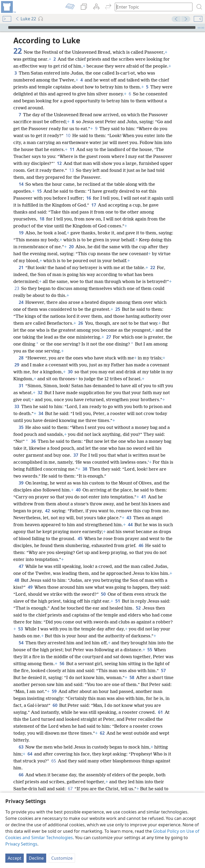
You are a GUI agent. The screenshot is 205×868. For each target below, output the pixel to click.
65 (54, 761)
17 (94, 205)
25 (118, 309)
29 (17, 365)
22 (153, 268)
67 (70, 789)
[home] (8, 7)
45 (80, 538)
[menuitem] (8, 7)
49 (30, 587)
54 (21, 643)
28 (21, 358)
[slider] (102, 28)
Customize (62, 858)
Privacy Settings (21, 844)
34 (41, 413)
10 (68, 135)
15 (39, 191)
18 (42, 219)
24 (21, 302)
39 (21, 483)
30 (70, 372)
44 (130, 525)
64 (30, 754)
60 (55, 705)
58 (132, 677)
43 (129, 518)
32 (40, 393)
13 (71, 170)
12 (59, 163)
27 (109, 337)
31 (21, 386)
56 (62, 664)
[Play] (3, 28)
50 (103, 594)
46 (141, 545)
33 (17, 406)
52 (138, 608)
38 (85, 469)
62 (102, 733)
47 (21, 566)
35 (21, 427)
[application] (102, 28)
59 (54, 691)
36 (33, 441)
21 (21, 268)
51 (118, 601)
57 (163, 671)
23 (17, 288)
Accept (15, 858)
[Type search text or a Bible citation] (151, 7)
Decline (36, 858)
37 (76, 455)
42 (47, 511)
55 (150, 650)
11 (72, 149)
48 (17, 580)
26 (80, 323)
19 (21, 233)
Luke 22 (26, 19)
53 (20, 629)
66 (21, 775)
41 (143, 497)
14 (21, 184)
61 (160, 712)
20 (71, 247)
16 (88, 198)
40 (78, 490)
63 (21, 747)
